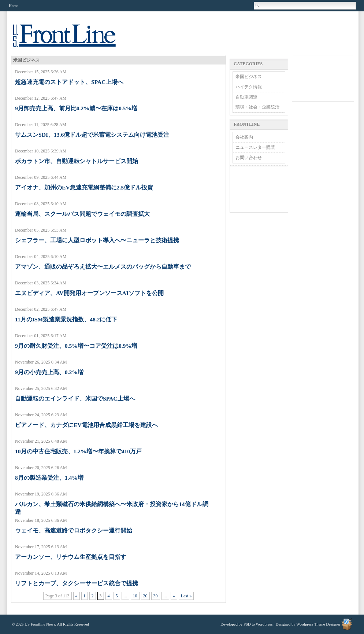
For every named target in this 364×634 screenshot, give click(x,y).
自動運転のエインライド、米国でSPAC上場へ (75, 399)
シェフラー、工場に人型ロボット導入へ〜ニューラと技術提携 (97, 240)
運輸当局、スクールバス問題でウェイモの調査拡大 (82, 214)
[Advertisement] (259, 189)
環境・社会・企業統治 (257, 107)
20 (145, 596)
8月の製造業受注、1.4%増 (49, 478)
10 (135, 596)
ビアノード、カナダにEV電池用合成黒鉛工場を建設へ (86, 425)
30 (156, 596)
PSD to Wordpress (258, 624)
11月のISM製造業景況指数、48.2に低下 (66, 319)
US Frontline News (72, 40)
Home (14, 5)
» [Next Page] (174, 596)
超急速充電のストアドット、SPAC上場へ (69, 82)
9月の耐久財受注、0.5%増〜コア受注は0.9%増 (76, 346)
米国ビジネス (249, 77)
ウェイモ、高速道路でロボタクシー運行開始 (74, 530)
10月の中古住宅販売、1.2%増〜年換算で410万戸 (78, 451)
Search (258, 5)
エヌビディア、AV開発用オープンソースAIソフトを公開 (89, 293)
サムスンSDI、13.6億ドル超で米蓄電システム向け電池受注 (92, 135)
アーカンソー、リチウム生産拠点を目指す (71, 557)
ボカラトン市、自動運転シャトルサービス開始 (77, 161)
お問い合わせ (249, 158)
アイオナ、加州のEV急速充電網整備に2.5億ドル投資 (84, 187)
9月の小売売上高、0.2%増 (49, 372)
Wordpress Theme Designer (318, 624)
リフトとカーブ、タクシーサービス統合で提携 (77, 583)
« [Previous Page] (77, 596)
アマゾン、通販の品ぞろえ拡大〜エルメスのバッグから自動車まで (103, 267)
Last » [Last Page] (186, 596)
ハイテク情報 (249, 87)
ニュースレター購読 (255, 147)
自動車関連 (246, 97)
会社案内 (244, 137)
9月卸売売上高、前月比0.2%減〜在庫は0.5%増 (76, 108)
